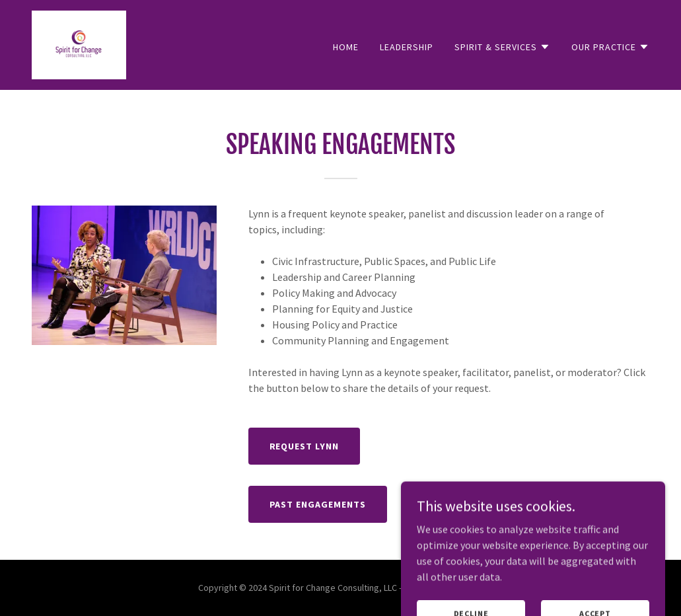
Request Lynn (305, 446)
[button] (502, 47)
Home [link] (346, 47)
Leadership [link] (407, 47)
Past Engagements (318, 504)
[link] (79, 44)
